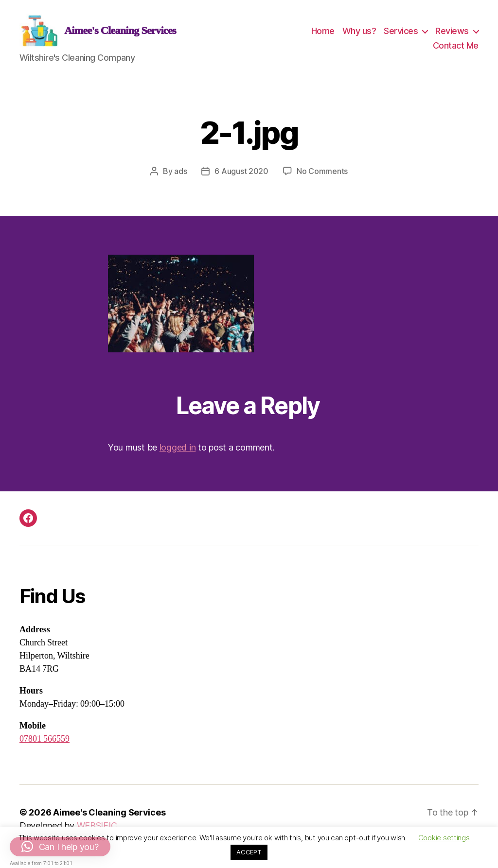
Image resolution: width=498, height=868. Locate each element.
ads (180, 177)
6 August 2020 (241, 177)
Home (323, 34)
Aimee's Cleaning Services (109, 819)
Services (401, 34)
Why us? (359, 34)
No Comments (322, 177)
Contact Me (456, 48)
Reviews (452, 34)
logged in (178, 454)
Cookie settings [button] (444, 838)
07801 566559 (44, 745)
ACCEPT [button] (249, 852)
